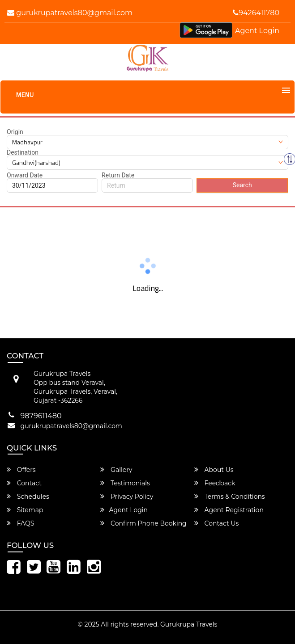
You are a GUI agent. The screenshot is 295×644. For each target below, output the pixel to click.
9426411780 (256, 13)
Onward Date (25, 175)
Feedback (215, 483)
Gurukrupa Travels (189, 624)
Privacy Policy (127, 497)
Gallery (116, 470)
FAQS (20, 523)
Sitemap (25, 510)
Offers (21, 470)
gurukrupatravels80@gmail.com (70, 13)
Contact (24, 483)
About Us (214, 470)
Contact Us (216, 523)
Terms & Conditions (230, 497)
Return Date (118, 175)
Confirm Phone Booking (143, 523)
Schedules (28, 497)
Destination (23, 152)
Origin (15, 132)
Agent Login (257, 31)
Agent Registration (229, 510)
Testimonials (125, 483)
